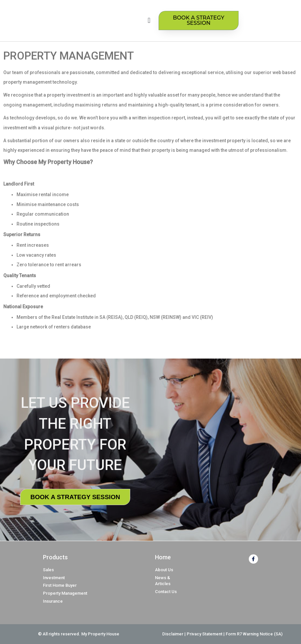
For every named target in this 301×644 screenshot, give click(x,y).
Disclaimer (173, 634)
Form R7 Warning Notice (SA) (254, 634)
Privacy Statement (205, 634)
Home (163, 557)
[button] (149, 21)
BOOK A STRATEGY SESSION (75, 497)
